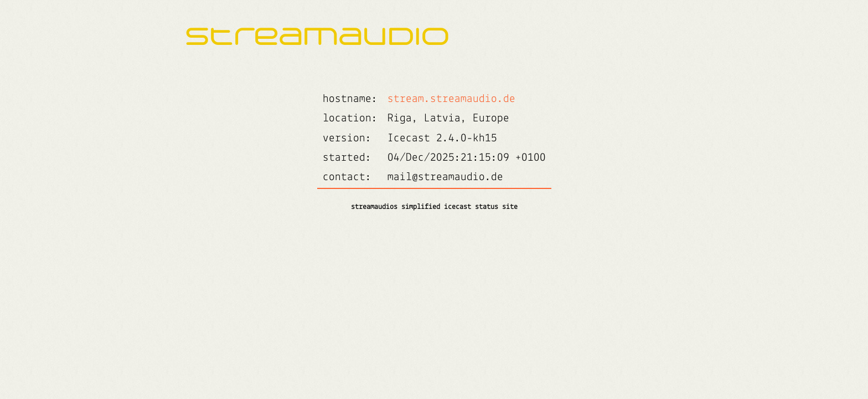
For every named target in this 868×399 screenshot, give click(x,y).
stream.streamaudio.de (451, 99)
